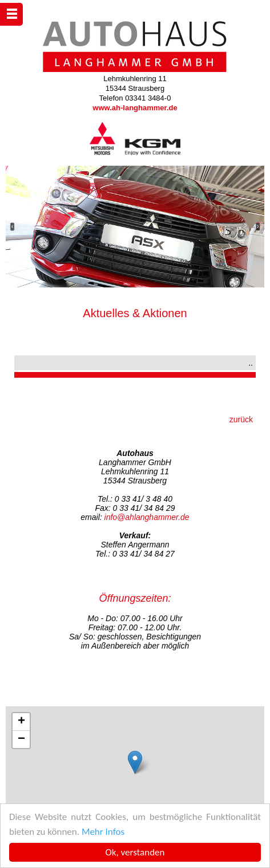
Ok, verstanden (135, 852)
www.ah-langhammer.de (135, 108)
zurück (241, 419)
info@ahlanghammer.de (147, 517)
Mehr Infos (103, 832)
